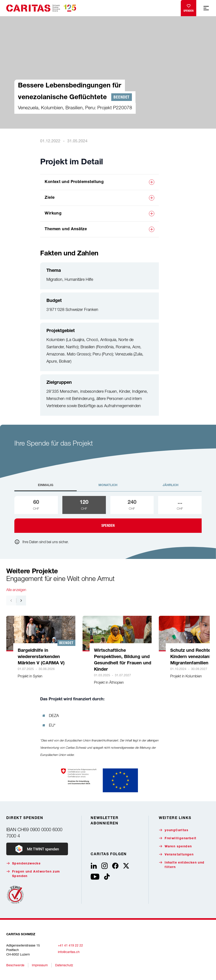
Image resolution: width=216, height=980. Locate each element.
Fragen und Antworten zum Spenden (33, 874)
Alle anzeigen (16, 590)
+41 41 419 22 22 (70, 945)
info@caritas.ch (69, 952)
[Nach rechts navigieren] (21, 601)
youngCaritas (174, 830)
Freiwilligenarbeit (178, 838)
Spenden (189, 7)
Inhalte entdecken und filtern (182, 865)
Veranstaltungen (176, 854)
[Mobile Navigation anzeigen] (206, 8)
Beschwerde (15, 965)
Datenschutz (64, 965)
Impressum (40, 965)
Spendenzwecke (23, 863)
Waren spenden (175, 846)
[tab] (46, 487)
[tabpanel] (108, 514)
